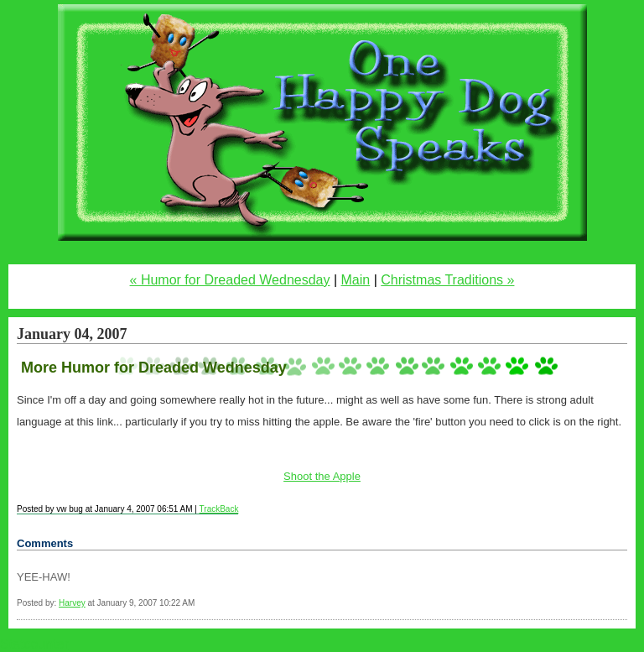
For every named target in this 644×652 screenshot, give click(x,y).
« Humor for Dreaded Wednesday (230, 280)
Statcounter (34, 644)
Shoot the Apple (322, 476)
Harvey (72, 603)
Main (356, 280)
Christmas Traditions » (447, 280)
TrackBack (219, 509)
